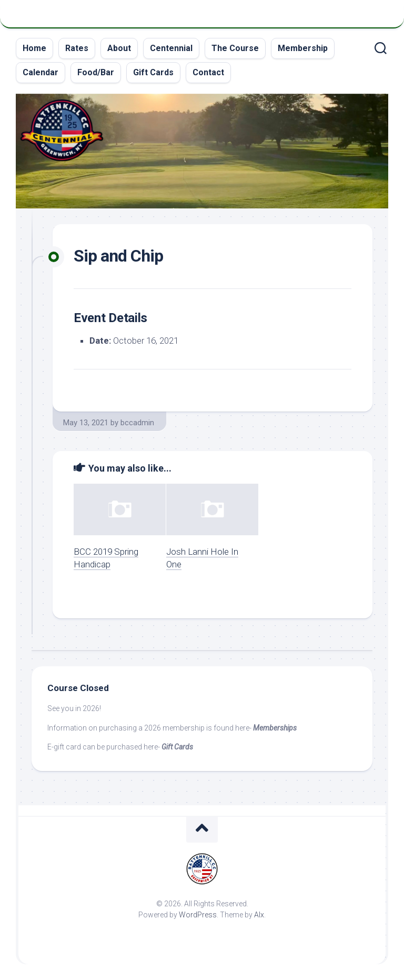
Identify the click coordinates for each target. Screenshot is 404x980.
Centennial (171, 48)
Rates (77, 48)
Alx (259, 915)
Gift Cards (153, 72)
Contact (208, 72)
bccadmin (137, 423)
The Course (235, 48)
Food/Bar (96, 72)
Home (34, 48)
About (119, 48)
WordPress (198, 915)
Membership (303, 48)
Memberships (275, 728)
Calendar (41, 72)
